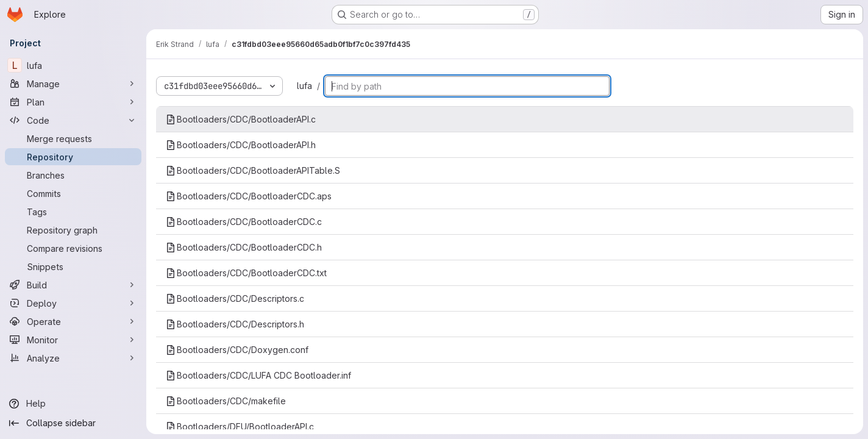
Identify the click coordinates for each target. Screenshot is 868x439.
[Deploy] (73, 303)
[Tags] (73, 212)
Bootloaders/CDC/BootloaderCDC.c (244, 222)
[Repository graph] (73, 230)
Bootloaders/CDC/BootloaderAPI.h (241, 145)
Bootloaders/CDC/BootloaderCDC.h (244, 247)
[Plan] (73, 102)
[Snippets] (73, 266)
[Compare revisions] (73, 248)
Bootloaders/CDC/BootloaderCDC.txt (246, 273)
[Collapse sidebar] (73, 423)
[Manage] (73, 84)
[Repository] (73, 157)
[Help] (73, 404)
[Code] (73, 120)
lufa (304, 86)
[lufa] (73, 65)
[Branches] (73, 175)
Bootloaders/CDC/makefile (226, 401)
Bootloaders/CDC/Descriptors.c (235, 298)
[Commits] (73, 193)
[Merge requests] (73, 138)
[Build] (73, 285)
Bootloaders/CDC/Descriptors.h (235, 324)
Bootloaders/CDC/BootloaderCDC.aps (249, 196)
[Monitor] (73, 340)
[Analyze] (73, 358)
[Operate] (73, 321)
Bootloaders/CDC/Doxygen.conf (237, 350)
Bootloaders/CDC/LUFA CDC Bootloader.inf (258, 375)
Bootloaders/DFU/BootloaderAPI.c (240, 427)
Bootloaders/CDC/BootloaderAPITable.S (253, 170)
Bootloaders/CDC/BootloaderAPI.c (241, 119)
